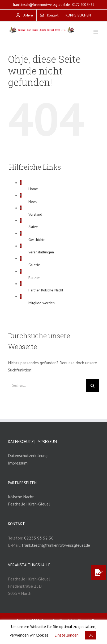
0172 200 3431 (83, 5)
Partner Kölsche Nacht (46, 290)
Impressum (18, 463)
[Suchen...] (47, 386)
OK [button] (91, 635)
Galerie (34, 265)
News (33, 202)
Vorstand (35, 214)
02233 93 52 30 (39, 538)
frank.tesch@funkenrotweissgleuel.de (41, 5)
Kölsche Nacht (21, 497)
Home (33, 189)
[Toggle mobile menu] (96, 32)
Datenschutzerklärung (28, 455)
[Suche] (92, 386)
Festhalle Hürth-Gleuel (29, 504)
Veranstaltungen (41, 252)
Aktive (33, 227)
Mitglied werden (42, 303)
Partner (34, 278)
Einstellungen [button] (67, 635)
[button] (99, 572)
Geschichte (37, 240)
